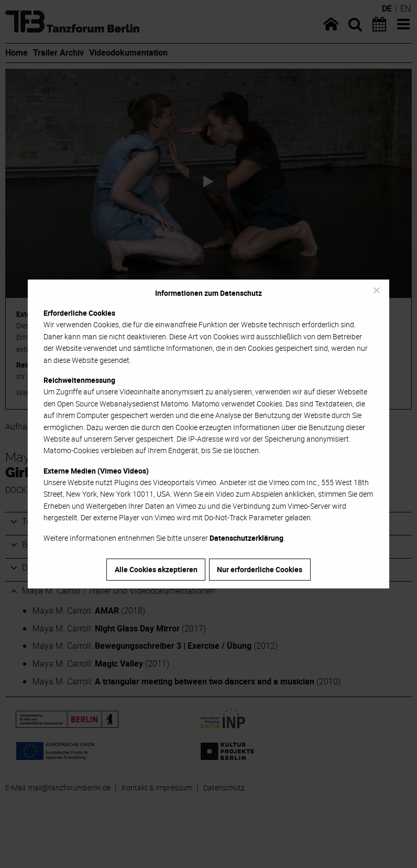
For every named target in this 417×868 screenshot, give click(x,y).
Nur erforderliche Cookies (260, 569)
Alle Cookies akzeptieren (156, 569)
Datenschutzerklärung (246, 538)
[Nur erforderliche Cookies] (376, 290)
